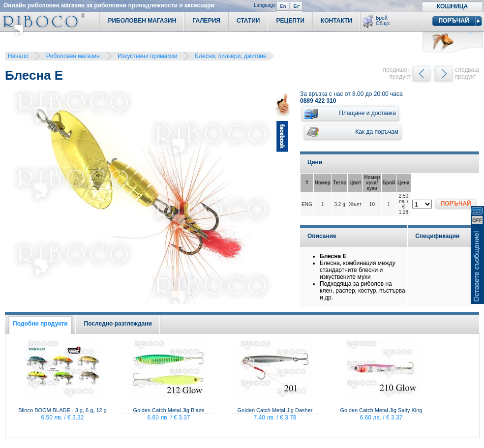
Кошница (452, 6)
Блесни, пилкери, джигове (230, 56)
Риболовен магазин (73, 56)
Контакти (336, 21)
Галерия (206, 21)
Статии (248, 21)
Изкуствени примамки (147, 56)
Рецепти (290, 21)
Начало (18, 56)
